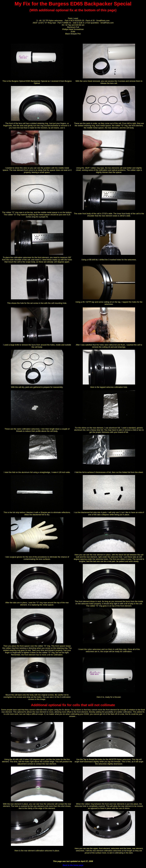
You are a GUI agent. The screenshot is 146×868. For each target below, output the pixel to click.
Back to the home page (73, 865)
